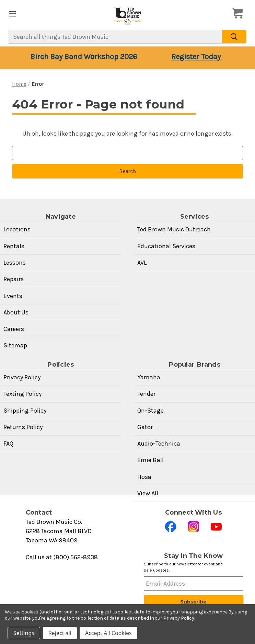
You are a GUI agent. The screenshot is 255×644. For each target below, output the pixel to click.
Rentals (14, 246)
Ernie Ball (150, 460)
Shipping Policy (25, 411)
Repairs (14, 279)
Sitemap (15, 345)
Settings (24, 633)
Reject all (60, 633)
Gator (145, 427)
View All (148, 493)
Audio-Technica (159, 444)
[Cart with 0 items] (240, 13)
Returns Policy (23, 427)
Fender (146, 394)
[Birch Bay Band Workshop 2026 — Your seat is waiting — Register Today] (127, 58)
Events (13, 296)
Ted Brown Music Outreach (174, 229)
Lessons (15, 263)
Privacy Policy (22, 377)
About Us (16, 312)
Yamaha (149, 377)
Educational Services (166, 246)
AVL (142, 263)
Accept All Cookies (108, 633)
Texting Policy (22, 394)
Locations (17, 229)
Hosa (144, 477)
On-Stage (150, 411)
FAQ (8, 444)
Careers (14, 329)
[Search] (234, 37)
